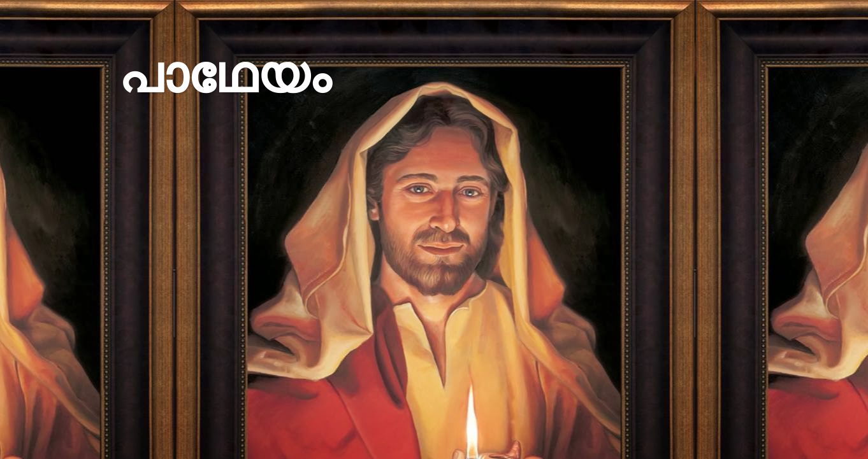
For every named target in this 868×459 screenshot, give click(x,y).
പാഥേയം (225, 75)
